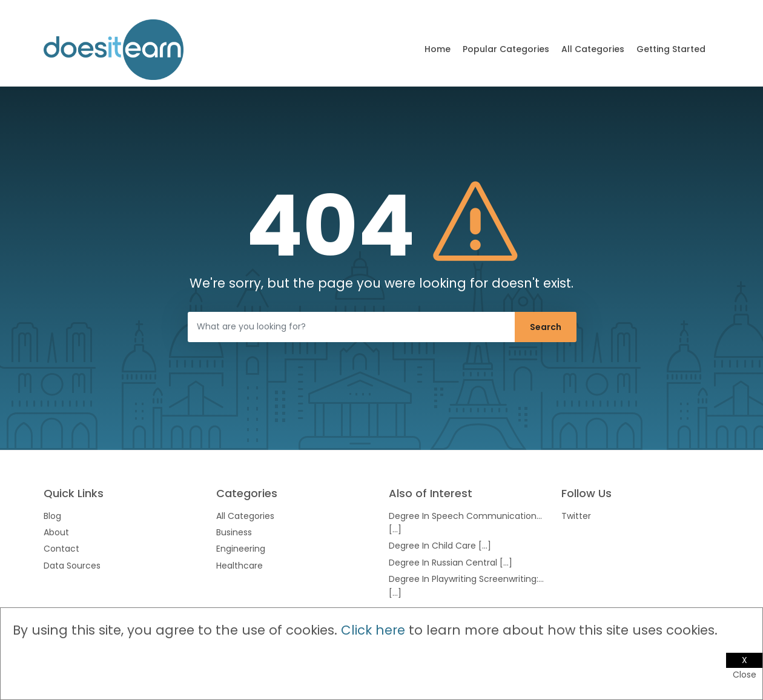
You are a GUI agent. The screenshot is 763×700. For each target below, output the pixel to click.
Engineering (241, 549)
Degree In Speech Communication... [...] (465, 523)
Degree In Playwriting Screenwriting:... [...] (466, 586)
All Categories (593, 49)
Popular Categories (506, 49)
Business (234, 532)
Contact (61, 549)
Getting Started (671, 49)
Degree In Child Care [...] (440, 546)
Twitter (576, 516)
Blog (52, 516)
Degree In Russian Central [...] (451, 563)
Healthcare (239, 566)
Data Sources (72, 566)
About (56, 532)
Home (438, 49)
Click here (373, 630)
